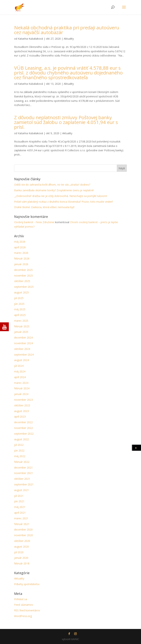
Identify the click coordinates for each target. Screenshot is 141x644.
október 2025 (22, 281)
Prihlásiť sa (21, 599)
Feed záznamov (24, 605)
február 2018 (22, 563)
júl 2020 (19, 552)
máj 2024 (20, 371)
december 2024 (23, 337)
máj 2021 (20, 507)
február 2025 (22, 326)
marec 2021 (21, 518)
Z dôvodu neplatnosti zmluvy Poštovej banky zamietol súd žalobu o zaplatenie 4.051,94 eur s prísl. (66, 122)
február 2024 (22, 388)
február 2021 (22, 524)
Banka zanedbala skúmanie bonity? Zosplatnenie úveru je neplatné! (54, 190)
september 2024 (24, 355)
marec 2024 (21, 383)
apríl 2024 (20, 377)
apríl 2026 (20, 247)
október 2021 (22, 479)
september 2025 (24, 287)
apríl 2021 (20, 513)
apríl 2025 (20, 315)
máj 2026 (20, 242)
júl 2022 (19, 445)
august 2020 (21, 547)
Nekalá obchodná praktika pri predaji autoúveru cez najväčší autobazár (67, 30)
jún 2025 (19, 304)
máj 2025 (20, 309)
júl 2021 (19, 496)
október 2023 (22, 405)
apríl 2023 (20, 417)
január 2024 (21, 394)
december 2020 (23, 529)
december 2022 (23, 422)
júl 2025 (19, 298)
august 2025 (21, 292)
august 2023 (21, 411)
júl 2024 (19, 366)
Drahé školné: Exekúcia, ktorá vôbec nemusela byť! (44, 207)
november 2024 (23, 343)
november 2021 (23, 473)
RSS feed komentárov (27, 610)
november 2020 (23, 535)
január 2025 (21, 332)
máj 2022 (20, 456)
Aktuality (69, 39)
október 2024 (22, 349)
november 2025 (23, 276)
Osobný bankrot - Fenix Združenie (34, 222)
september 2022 (24, 434)
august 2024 (21, 360)
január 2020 (21, 558)
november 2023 (23, 400)
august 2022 (21, 439)
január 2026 (21, 264)
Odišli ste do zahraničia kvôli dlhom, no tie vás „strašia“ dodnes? (52, 185)
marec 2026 (21, 253)
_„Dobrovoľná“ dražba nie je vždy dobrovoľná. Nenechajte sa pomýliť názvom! (61, 196)
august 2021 (21, 490)
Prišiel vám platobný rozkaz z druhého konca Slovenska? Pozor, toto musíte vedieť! (63, 202)
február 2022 (22, 462)
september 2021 (24, 484)
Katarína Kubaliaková (30, 39)
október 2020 (22, 541)
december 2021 (23, 468)
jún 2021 (19, 501)
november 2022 (23, 428)
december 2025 (23, 270)
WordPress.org (23, 616)
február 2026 (22, 258)
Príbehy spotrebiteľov (27, 584)
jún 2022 (19, 450)
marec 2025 (21, 321)
